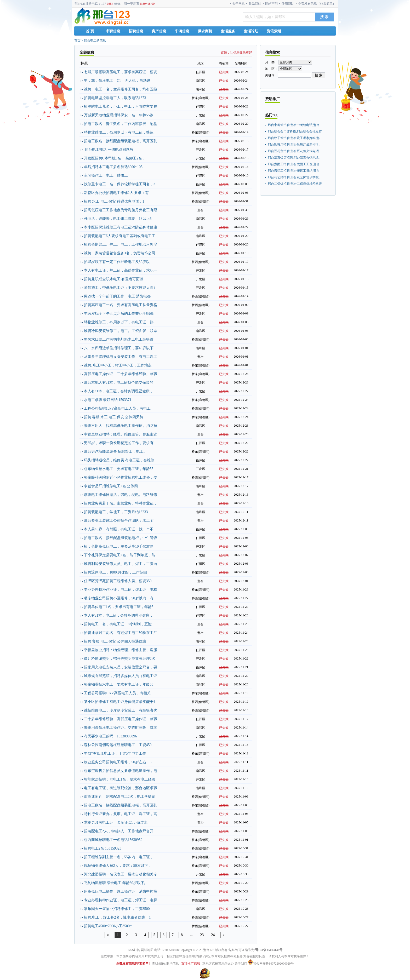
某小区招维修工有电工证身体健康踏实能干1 (120, 702)
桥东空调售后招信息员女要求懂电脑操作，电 (121, 771)
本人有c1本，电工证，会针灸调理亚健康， (119, 391)
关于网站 (238, 4)
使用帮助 (288, 4)
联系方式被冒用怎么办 (218, 964)
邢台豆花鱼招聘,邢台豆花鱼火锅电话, (294, 151)
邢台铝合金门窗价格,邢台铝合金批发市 (295, 131)
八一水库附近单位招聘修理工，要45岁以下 (119, 348)
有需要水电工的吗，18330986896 (110, 736)
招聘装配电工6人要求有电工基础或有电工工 (120, 236)
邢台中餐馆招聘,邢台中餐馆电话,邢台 (294, 125)
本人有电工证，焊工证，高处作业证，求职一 (121, 270)
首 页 (90, 31)
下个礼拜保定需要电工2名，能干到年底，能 (120, 555)
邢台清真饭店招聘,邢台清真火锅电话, (294, 158)
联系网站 (255, 4)
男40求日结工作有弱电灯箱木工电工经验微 (119, 339)
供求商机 (205, 31)
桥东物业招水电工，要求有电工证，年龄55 (119, 469)
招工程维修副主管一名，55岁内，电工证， (119, 857)
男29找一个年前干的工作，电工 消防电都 (117, 296)
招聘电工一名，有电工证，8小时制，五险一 (120, 624)
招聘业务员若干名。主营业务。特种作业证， (121, 503)
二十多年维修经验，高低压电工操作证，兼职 (121, 719)
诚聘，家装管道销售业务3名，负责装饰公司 (120, 253)
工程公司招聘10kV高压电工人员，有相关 (117, 693)
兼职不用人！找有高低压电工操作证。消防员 (121, 426)
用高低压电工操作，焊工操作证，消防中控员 (121, 892)
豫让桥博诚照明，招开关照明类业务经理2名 (120, 659)
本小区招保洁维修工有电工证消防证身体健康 (121, 227)
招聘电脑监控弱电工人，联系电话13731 (116, 98)
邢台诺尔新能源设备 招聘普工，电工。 (116, 452)
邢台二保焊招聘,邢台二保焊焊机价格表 (295, 184)
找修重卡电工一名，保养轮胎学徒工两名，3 (120, 184)
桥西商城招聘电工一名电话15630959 (113, 840)
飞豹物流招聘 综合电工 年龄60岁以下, (115, 883)
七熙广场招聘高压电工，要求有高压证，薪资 (121, 72)
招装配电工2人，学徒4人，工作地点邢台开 (119, 831)
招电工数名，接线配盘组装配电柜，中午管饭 (121, 538)
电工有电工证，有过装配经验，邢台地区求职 (121, 788)
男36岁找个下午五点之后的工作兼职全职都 (119, 314)
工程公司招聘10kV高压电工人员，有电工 (117, 408)
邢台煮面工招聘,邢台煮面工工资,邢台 (294, 164)
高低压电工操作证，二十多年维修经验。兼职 (121, 374)
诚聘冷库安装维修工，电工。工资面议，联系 (121, 331)
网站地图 (147, 950)
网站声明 (271, 4)
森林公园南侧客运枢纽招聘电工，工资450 (118, 745)
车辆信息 (182, 31)
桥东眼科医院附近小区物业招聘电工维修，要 (121, 477)
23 (202, 935)
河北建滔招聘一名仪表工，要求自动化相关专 (121, 874)
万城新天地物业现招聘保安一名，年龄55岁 (119, 115)
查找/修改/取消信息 (165, 964)
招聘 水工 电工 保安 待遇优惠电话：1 (114, 201)
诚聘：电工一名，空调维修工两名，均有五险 (121, 89)
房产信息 (159, 31)
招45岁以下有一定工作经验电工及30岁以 (117, 262)
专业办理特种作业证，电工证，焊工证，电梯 (121, 590)
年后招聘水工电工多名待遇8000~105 (113, 167)
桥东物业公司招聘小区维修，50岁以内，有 (119, 598)
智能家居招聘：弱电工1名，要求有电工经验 (120, 779)
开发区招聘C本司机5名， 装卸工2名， (115, 158)
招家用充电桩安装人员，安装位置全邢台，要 (121, 667)
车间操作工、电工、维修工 (106, 176)
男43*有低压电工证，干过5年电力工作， (117, 753)
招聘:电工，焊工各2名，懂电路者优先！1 (117, 917)
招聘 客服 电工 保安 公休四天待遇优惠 (115, 641)
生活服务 (228, 31)
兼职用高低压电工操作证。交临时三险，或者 (121, 728)
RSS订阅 (134, 950)
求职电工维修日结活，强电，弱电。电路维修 (121, 495)
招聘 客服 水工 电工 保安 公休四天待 (114, 417)
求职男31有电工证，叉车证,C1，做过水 (116, 823)
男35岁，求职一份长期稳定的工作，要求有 (119, 443)
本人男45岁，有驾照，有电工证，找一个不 (119, 529)
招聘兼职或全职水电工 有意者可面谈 (114, 279)
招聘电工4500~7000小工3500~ (108, 926)
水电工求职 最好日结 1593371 (108, 400)
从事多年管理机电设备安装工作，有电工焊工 (121, 357)
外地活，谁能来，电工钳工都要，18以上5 (118, 219)
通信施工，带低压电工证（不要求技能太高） (121, 288)
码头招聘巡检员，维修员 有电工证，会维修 (119, 460)
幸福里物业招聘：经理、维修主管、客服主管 (121, 434)
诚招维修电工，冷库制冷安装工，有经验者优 (121, 710)
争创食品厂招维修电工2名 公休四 (111, 486)
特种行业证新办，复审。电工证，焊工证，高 (121, 814)
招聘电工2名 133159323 (103, 848)
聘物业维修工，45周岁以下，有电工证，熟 (119, 322)
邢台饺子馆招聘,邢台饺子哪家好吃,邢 (294, 138)
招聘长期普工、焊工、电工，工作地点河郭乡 (121, 245)
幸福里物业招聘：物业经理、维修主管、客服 (121, 650)
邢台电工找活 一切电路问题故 (109, 150)
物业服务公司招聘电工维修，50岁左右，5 (118, 762)
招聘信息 (136, 31)
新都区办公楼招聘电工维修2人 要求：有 (116, 193)
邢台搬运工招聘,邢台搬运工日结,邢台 (294, 171)
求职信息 (113, 31)
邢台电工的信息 (95, 41)
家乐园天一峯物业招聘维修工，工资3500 (117, 909)
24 (213, 935)
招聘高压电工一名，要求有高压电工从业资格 (121, 305)
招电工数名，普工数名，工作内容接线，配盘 (121, 124)
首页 (77, 41)
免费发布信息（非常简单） (317, 4)
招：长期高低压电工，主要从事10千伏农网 (119, 546)
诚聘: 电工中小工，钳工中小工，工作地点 (118, 365)
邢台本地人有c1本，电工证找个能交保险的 (119, 383)
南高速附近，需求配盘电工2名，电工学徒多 (120, 797)
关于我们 (241, 964)
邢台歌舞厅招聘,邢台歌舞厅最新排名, (294, 145)
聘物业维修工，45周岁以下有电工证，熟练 (119, 132)
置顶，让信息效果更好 (236, 53)
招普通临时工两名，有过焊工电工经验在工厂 (121, 633)
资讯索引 (274, 31)
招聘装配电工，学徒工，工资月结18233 (116, 512)
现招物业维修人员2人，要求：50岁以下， (118, 866)
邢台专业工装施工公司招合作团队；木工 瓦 (119, 521)
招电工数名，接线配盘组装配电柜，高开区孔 (121, 141)
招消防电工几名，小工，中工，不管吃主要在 (121, 107)
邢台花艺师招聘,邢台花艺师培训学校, (294, 177)
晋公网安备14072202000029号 (271, 964)
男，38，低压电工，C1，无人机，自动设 (117, 81)
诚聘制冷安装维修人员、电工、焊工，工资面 (121, 564)
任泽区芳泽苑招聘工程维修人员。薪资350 (118, 581)
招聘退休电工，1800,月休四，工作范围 (116, 572)
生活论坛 (251, 31)
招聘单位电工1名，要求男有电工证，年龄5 (119, 607)
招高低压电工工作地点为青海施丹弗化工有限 (121, 210)
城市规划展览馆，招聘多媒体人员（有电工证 (121, 676)
